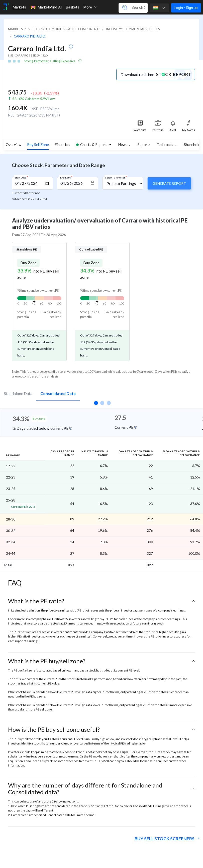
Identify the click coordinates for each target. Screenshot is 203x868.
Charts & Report (91, 145)
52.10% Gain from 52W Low (33, 99)
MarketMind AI (46, 7)
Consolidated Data (58, 393)
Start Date (21, 177)
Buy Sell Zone (38, 145)
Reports (144, 145)
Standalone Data (18, 393)
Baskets (72, 7)
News (123, 145)
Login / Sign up (186, 8)
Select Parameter (116, 177)
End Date (66, 177)
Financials (63, 145)
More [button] (90, 7)
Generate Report (169, 183)
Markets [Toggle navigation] (19, 7)
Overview (14, 145)
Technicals (165, 145)
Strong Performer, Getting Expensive (50, 61)
